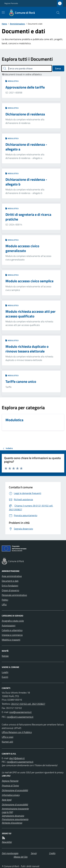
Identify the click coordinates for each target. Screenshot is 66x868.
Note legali (7, 800)
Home (4, 24)
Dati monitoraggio (10, 853)
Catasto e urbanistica (12, 630)
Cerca (58, 68)
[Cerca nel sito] (57, 13)
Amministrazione (17, 24)
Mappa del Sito (21, 857)
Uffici (4, 604)
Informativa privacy (11, 795)
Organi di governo (10, 590)
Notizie (5, 656)
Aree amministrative (12, 576)
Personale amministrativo (14, 595)
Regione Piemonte (11, 3)
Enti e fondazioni (10, 586)
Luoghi (5, 672)
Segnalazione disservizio (13, 816)
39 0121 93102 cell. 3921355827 (28, 704)
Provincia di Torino (10, 786)
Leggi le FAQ (7, 812)
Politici (5, 600)
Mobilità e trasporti (11, 640)
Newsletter (7, 842)
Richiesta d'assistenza (12, 823)
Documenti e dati (10, 581)
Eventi (5, 677)
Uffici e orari (8, 737)
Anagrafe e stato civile (13, 621)
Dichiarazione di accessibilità (15, 790)
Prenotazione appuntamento (15, 819)
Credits (52, 853)
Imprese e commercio (12, 635)
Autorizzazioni (9, 625)
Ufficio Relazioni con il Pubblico (17, 732)
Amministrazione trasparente (15, 809)
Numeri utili (7, 742)
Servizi (34, 853)
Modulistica (12, 81)
